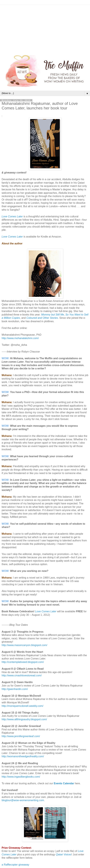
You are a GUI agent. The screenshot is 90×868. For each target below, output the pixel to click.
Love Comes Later (12, 216)
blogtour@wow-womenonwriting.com (23, 800)
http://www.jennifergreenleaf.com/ (21, 736)
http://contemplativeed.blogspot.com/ (23, 662)
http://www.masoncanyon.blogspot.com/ (24, 645)
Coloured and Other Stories (42, 318)
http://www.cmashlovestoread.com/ (22, 675)
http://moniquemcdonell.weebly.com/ (22, 706)
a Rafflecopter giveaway (15, 865)
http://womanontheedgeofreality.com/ (23, 756)
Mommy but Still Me (53, 315)
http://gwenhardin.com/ (15, 689)
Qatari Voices (64, 854)
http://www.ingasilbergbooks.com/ (21, 777)
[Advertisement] (45, 28)
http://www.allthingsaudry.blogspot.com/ (24, 719)
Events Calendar (64, 783)
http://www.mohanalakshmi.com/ (20, 338)
